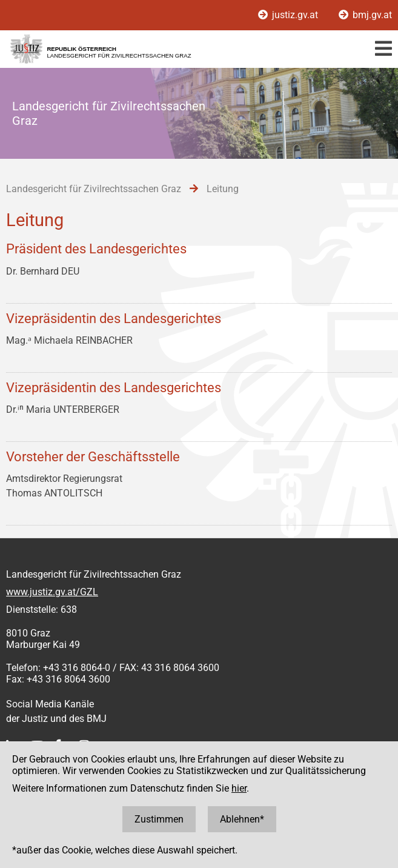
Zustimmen (159, 819)
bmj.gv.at (365, 15)
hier (239, 788)
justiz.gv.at (289, 15)
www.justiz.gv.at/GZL (52, 592)
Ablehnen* (242, 819)
